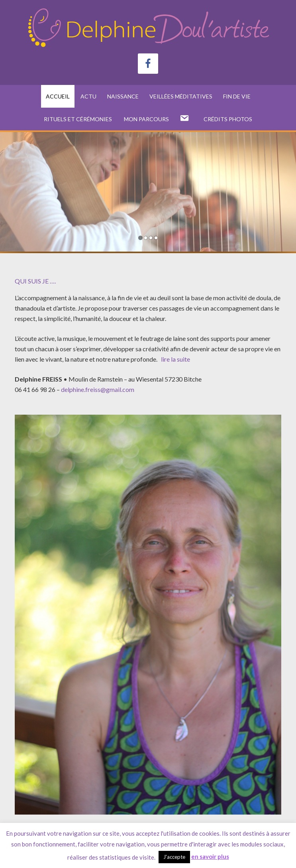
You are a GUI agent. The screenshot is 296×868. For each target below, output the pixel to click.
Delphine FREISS (148, 28)
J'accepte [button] (174, 857)
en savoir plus (210, 856)
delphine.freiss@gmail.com (98, 389)
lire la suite (175, 359)
